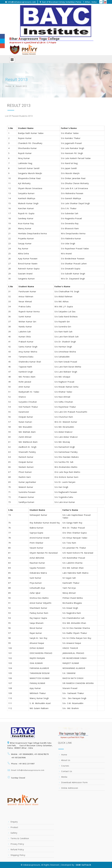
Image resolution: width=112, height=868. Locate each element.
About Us (66, 760)
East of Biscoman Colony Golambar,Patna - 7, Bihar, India (69, 2)
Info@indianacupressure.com (22, 2)
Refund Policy (17, 849)
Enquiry (14, 822)
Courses (65, 766)
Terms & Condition (20, 838)
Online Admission (70, 788)
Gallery (14, 833)
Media (64, 777)
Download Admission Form (74, 782)
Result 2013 (21, 86)
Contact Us (67, 771)
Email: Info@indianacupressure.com (28, 770)
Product (14, 827)
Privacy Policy (17, 844)
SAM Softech (83, 865)
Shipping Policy (18, 855)
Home (8, 86)
